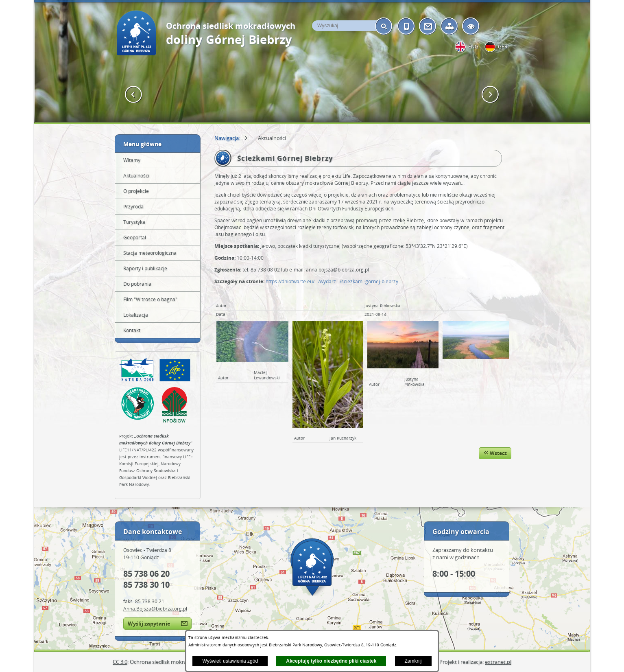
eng (473, 47)
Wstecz (495, 453)
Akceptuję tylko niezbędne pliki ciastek (331, 661)
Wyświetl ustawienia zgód (230, 661)
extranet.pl (498, 662)
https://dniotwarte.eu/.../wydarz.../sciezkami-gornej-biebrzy (332, 281)
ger (503, 47)
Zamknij (413, 661)
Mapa (312, 567)
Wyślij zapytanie (149, 624)
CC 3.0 (120, 662)
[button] (134, 95)
